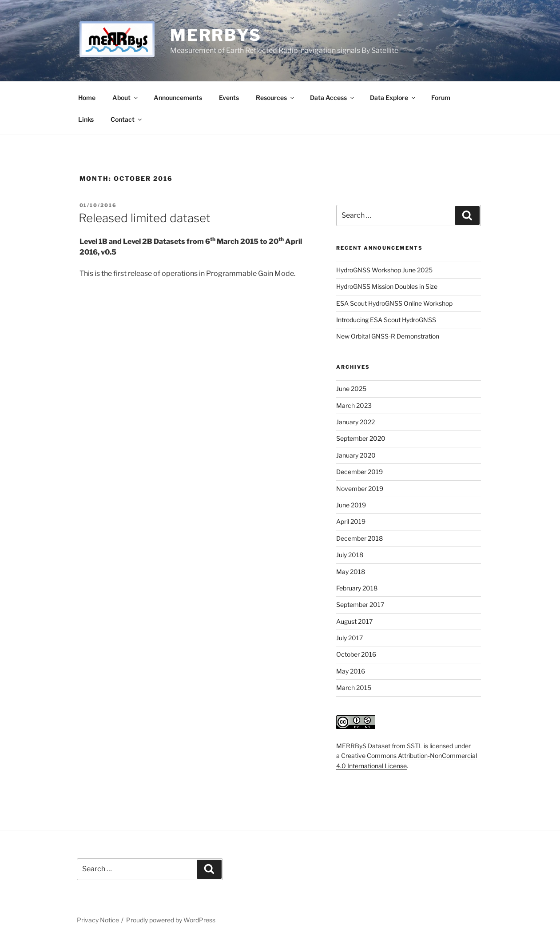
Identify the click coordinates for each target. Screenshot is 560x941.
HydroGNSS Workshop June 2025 (384, 270)
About (126, 98)
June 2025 (351, 389)
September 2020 (361, 438)
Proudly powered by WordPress (171, 920)
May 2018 (351, 572)
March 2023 (354, 405)
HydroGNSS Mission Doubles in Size (387, 286)
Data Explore (393, 98)
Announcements (178, 98)
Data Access (333, 98)
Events (229, 98)
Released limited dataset (145, 218)
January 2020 (356, 455)
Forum (441, 98)
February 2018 (357, 588)
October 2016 (356, 654)
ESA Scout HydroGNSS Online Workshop (394, 303)
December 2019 (359, 472)
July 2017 (350, 638)
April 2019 (351, 521)
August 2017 (354, 621)
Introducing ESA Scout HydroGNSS (386, 320)
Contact (127, 119)
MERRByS (216, 35)
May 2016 (351, 671)
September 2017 (360, 604)
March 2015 (354, 688)
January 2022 (355, 422)
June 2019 (351, 505)
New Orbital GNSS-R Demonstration (388, 336)
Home (87, 98)
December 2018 (359, 538)
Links (86, 119)
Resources (276, 98)
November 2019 (360, 488)
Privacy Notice (98, 920)
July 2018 (350, 555)
